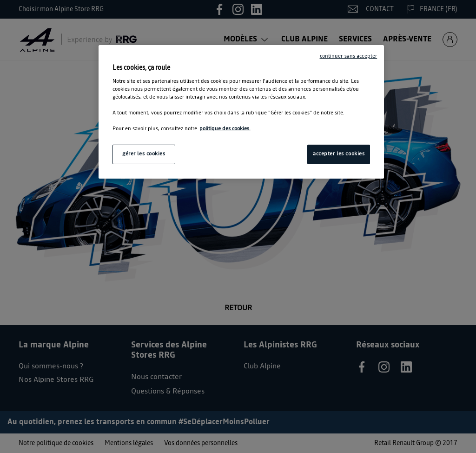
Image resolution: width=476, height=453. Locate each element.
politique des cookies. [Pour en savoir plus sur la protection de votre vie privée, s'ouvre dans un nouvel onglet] (225, 129)
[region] (241, 112)
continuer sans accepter (349, 56)
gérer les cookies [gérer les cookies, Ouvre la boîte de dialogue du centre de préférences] (144, 154)
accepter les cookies (339, 154)
